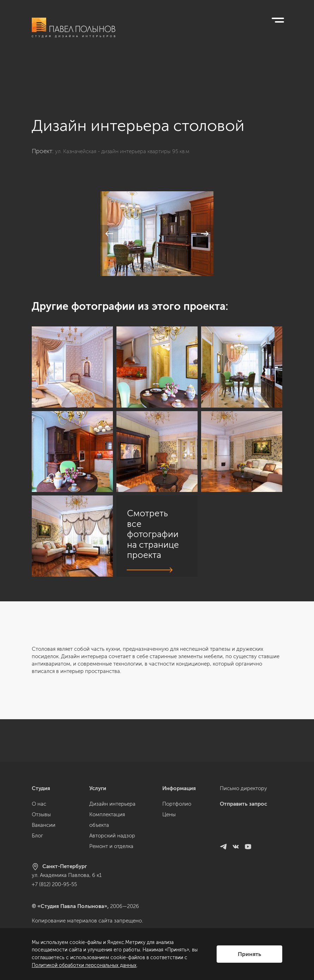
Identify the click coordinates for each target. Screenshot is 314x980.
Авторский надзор (112, 836)
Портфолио (177, 804)
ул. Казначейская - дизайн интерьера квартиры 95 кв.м (130, 109)
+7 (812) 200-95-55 (54, 884)
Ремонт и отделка (111, 846)
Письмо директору (243, 788)
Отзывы (41, 814)
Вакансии (44, 825)
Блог (37, 836)
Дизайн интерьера (112, 804)
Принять (249, 954)
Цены (169, 814)
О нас (39, 804)
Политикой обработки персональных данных (84, 965)
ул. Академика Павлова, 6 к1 (67, 875)
